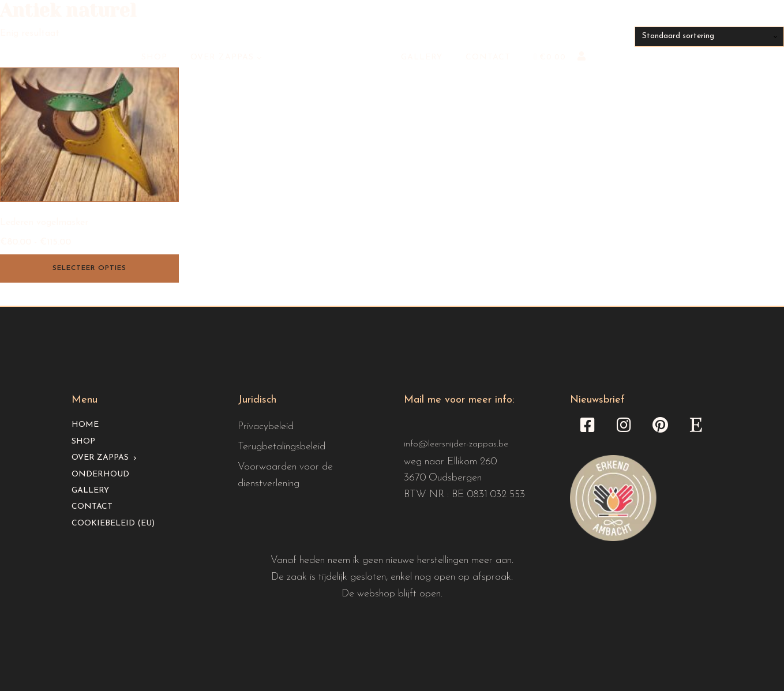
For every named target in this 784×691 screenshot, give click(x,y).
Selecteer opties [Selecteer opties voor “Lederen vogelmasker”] (89, 268)
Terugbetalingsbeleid (282, 447)
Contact (488, 57)
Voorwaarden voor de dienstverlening (285, 475)
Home (85, 425)
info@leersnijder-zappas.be (456, 444)
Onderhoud (100, 474)
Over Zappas (222, 57)
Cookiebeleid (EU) (113, 523)
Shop (154, 57)
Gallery (422, 57)
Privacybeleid (266, 427)
